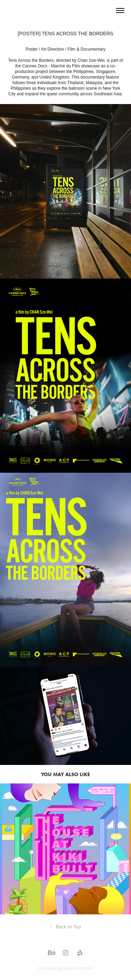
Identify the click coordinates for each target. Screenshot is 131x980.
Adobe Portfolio (78, 968)
